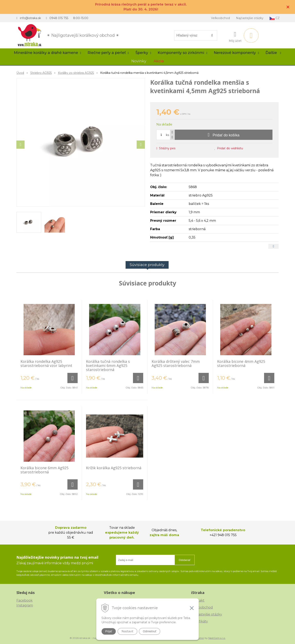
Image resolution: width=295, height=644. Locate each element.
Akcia (159, 61)
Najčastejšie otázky (250, 18)
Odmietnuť (150, 631)
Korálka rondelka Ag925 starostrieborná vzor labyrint (46, 363)
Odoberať (185, 560)
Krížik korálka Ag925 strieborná (114, 468)
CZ (275, 18)
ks (167, 135)
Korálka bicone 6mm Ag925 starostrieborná (44, 470)
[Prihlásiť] (235, 36)
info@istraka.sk (30, 18)
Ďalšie (273, 53)
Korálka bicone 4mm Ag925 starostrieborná (241, 363)
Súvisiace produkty (147, 265)
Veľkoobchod (220, 18)
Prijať (109, 631)
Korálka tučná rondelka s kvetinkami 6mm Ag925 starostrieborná (108, 365)
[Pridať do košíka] (224, 135)
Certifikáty (200, 621)
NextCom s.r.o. (217, 638)
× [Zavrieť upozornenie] (288, 7)
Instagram (25, 605)
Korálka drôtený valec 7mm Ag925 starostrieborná (176, 363)
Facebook (24, 600)
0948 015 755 (59, 18)
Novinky (139, 61)
